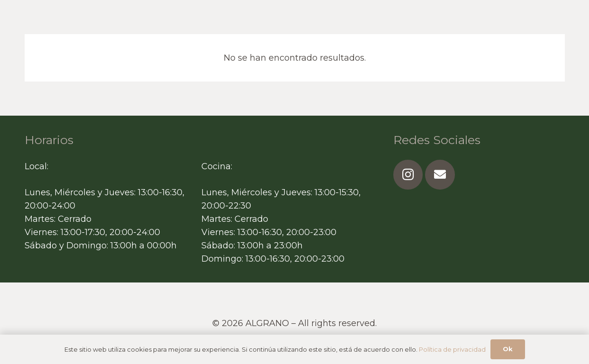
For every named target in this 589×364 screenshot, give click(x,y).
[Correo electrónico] (440, 175)
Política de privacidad (452, 349)
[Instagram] (408, 175)
